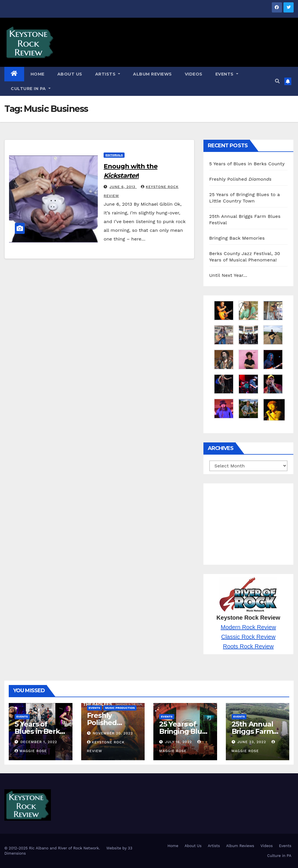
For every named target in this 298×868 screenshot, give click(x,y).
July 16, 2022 (179, 742)
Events (227, 74)
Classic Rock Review (248, 637)
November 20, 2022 (113, 733)
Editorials (114, 155)
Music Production (120, 708)
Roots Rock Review (248, 646)
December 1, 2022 (39, 742)
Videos (194, 74)
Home (38, 74)
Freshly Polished (240, 179)
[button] (277, 81)
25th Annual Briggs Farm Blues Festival (255, 731)
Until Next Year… (228, 275)
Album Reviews (152, 74)
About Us (70, 74)
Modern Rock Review (248, 627)
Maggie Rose (31, 751)
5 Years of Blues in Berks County (247, 164)
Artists (108, 74)
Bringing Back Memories (237, 238)
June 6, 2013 (123, 187)
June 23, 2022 (252, 742)
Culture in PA (31, 89)
